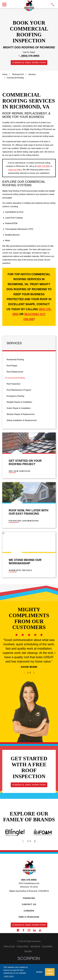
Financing (29, 898)
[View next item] (34, 673)
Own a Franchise (29, 917)
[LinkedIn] (34, 930)
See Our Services (20, 471)
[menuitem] (29, 360)
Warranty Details (20, 570)
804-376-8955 (29, 880)
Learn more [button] (9, 976)
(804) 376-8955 (30, 56)
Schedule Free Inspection (29, 63)
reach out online (15, 170)
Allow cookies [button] (50, 972)
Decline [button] (39, 972)
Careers (29, 911)
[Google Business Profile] (18, 930)
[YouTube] (40, 930)
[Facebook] (23, 930)
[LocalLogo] (29, 6)
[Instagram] (29, 930)
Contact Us (29, 904)
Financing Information (24, 521)
